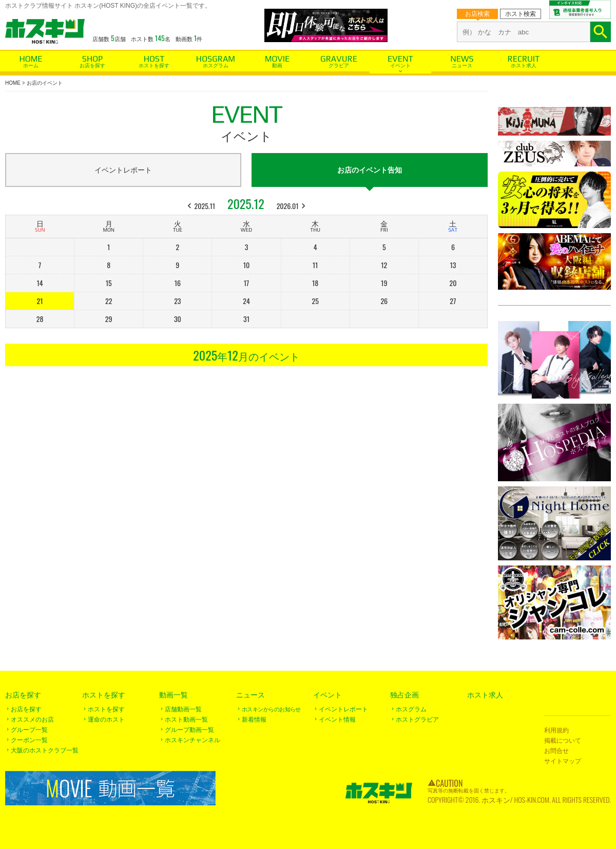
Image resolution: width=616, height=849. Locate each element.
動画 (277, 65)
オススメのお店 (32, 720)
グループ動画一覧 (189, 730)
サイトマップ (563, 761)
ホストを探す (154, 65)
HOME (13, 83)
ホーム (31, 65)
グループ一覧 (29, 730)
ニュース (462, 65)
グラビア (339, 65)
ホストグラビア (417, 720)
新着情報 (254, 720)
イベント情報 (337, 720)
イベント (400, 65)
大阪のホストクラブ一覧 (45, 750)
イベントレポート (123, 170)
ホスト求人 (524, 65)
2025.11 (205, 206)
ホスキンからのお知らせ (271, 709)
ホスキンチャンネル (192, 740)
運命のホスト (106, 720)
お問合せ (556, 751)
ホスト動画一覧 (186, 720)
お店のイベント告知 (370, 170)
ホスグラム (216, 65)
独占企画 (405, 695)
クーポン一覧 (29, 740)
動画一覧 (174, 695)
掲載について (563, 741)
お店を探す (92, 65)
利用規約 (556, 730)
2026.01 (288, 206)
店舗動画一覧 (183, 709)
